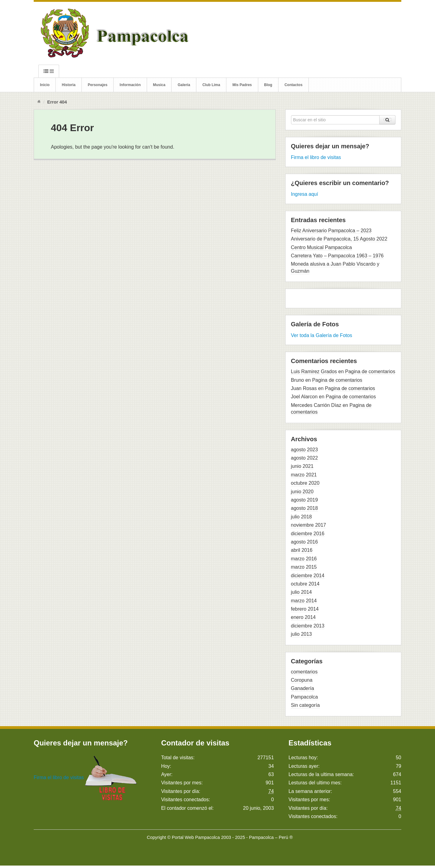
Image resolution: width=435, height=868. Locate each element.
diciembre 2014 (308, 576)
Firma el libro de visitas (316, 157)
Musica (159, 85)
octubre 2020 (305, 483)
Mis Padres (242, 85)
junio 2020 (302, 492)
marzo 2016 (304, 559)
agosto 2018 (304, 508)
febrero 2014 (305, 609)
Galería (184, 85)
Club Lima (211, 85)
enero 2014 (303, 617)
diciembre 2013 (308, 626)
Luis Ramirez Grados (314, 371)
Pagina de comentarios (370, 371)
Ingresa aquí (305, 194)
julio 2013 (302, 634)
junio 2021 (302, 466)
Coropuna (302, 680)
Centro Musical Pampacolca (322, 247)
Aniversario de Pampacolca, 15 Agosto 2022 (339, 239)
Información (130, 85)
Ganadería (303, 688)
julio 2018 (302, 517)
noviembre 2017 (309, 525)
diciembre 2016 (308, 534)
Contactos (294, 85)
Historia (69, 85)
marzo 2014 (304, 601)
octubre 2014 (305, 584)
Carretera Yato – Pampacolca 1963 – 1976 (337, 256)
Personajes (98, 85)
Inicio (45, 85)
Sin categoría (305, 705)
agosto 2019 (304, 500)
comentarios (304, 672)
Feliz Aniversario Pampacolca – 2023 (331, 231)
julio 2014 (302, 592)
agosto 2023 (304, 450)
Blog (268, 85)
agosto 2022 (304, 458)
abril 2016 (302, 550)
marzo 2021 (304, 475)
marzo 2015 (304, 567)
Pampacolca (304, 697)
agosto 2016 (304, 542)
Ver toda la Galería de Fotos (322, 335)
